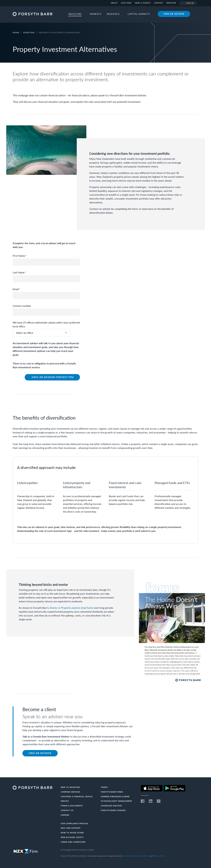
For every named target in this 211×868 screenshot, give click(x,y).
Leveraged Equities (111, 806)
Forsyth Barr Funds (112, 792)
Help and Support (71, 828)
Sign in (188, 3)
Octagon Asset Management (117, 801)
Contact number (22, 306)
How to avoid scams (72, 833)
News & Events (143, 3)
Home (16, 33)
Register (171, 3)
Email (17, 289)
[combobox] (41, 333)
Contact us (67, 810)
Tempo (104, 787)
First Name (20, 256)
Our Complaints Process (74, 823)
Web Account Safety (72, 837)
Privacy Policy (159, 856)
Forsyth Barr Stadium (113, 810)
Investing (29, 33)
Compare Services (70, 792)
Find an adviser (174, 14)
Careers (65, 815)
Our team (126, 3)
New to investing (70, 787)
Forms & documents (72, 806)
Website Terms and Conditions (137, 856)
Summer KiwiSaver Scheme (115, 796)
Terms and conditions (73, 842)
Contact (159, 3)
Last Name (19, 272)
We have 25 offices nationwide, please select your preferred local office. (46, 324)
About (114, 3)
